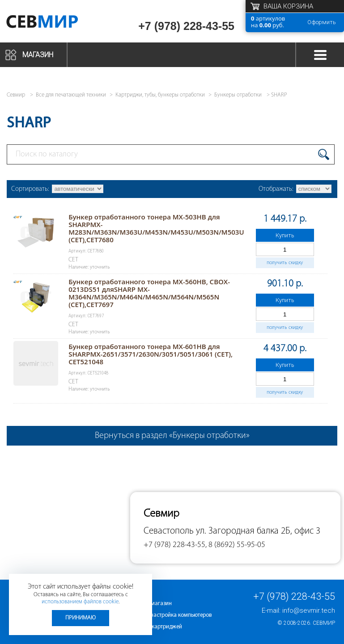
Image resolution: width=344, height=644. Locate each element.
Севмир (324, 623)
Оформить (322, 22)
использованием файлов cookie (80, 602)
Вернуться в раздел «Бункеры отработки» (172, 436)
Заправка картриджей (154, 627)
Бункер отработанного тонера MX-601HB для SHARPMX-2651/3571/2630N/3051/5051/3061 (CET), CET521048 (151, 354)
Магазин (38, 55)
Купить (285, 235)
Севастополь (169, 531)
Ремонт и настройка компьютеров (169, 615)
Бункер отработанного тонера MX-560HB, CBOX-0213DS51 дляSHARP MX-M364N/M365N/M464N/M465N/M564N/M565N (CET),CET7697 (149, 293)
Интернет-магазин (149, 604)
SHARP (279, 95)
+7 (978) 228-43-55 (186, 26)
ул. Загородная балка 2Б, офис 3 (258, 531)
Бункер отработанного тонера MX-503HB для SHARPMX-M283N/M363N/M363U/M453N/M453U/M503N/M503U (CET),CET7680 (156, 228)
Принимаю (81, 618)
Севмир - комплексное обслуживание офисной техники (55, 23)
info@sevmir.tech (309, 610)
